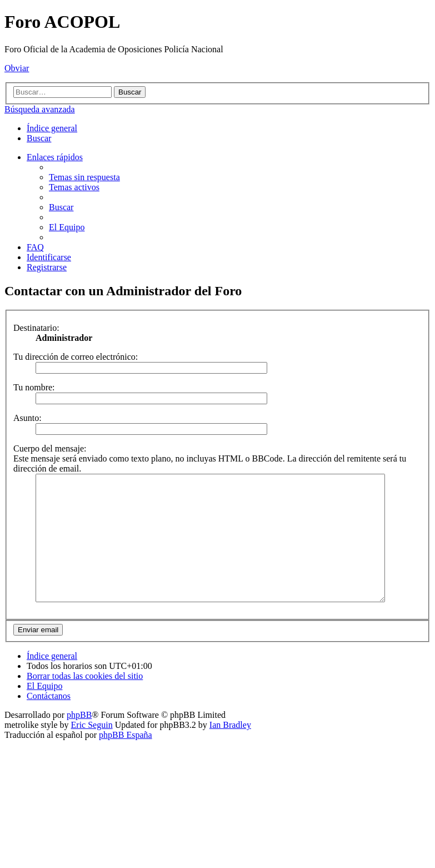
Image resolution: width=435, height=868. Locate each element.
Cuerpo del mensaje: (50, 448)
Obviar (17, 68)
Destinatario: (36, 328)
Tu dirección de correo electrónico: (76, 357)
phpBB (79, 740)
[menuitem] (39, 138)
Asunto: (27, 418)
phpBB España (126, 760)
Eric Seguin (92, 750)
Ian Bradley (230, 750)
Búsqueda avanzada (40, 109)
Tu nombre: (34, 387)
